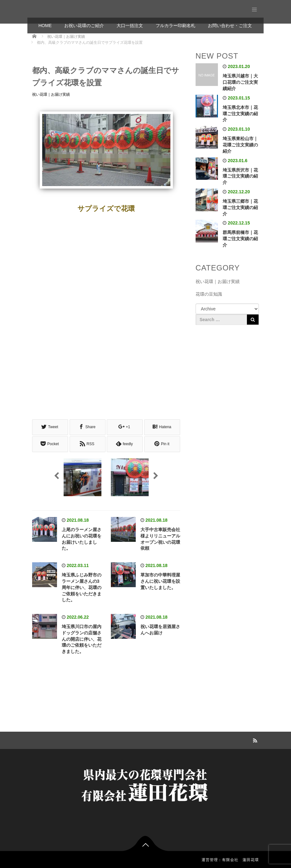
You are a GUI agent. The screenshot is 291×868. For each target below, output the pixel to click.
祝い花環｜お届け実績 (51, 94)
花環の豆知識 (209, 294)
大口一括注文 (130, 26)
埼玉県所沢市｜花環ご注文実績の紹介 (240, 176)
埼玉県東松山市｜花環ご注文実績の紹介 (240, 145)
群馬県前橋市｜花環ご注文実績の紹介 (240, 239)
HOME (45, 26)
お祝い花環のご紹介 (84, 26)
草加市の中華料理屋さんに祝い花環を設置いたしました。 (160, 580)
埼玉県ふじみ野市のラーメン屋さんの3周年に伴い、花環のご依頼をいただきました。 (82, 586)
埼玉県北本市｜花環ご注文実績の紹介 (240, 114)
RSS (254, 739)
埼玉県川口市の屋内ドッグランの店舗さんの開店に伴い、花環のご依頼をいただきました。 (82, 638)
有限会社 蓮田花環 (62, 9)
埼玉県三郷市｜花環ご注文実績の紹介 (240, 207)
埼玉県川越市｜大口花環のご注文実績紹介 (240, 82)
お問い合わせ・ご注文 (230, 26)
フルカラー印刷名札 (175, 26)
